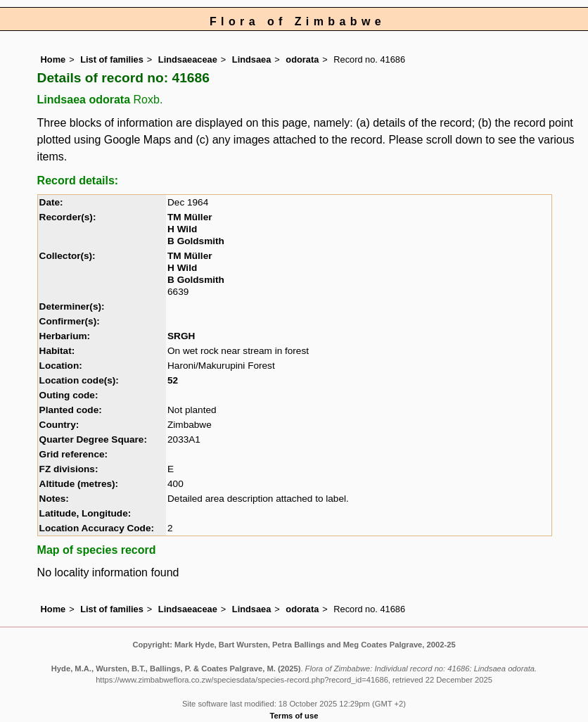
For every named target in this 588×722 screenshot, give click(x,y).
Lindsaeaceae (188, 59)
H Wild (182, 229)
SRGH (181, 336)
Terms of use (294, 716)
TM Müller (190, 217)
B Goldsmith (196, 241)
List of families (112, 59)
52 (173, 380)
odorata (302, 59)
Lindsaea (251, 59)
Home (53, 59)
